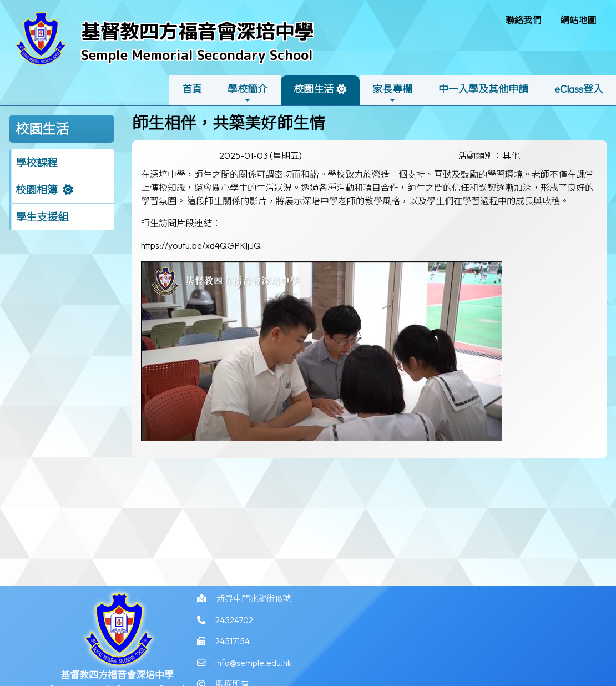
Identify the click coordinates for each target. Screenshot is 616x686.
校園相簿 (37, 190)
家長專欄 (392, 94)
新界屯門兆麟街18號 (257, 603)
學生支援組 (42, 217)
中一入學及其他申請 (483, 89)
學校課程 (37, 163)
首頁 (192, 89)
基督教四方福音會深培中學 (198, 31)
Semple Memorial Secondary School (197, 55)
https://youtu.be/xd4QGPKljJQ (201, 245)
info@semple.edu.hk (255, 670)
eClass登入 (579, 89)
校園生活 (314, 94)
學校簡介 (248, 94)
